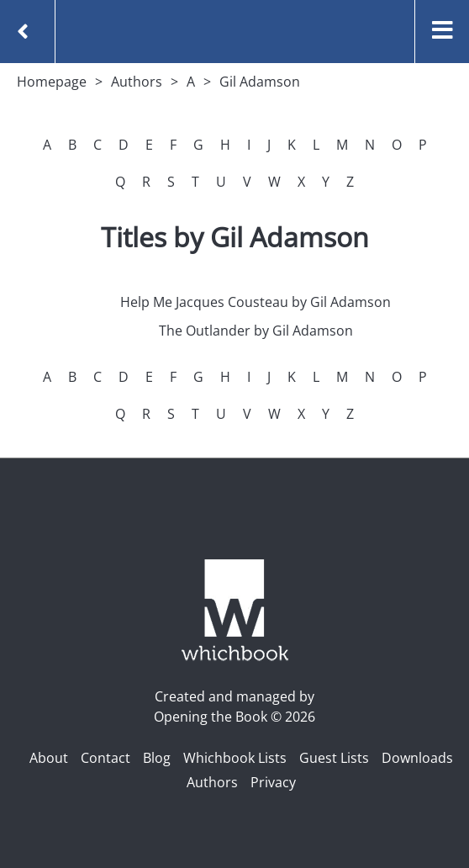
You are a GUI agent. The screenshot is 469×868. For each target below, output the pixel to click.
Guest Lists (334, 758)
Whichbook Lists (235, 758)
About (49, 758)
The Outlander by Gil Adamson (256, 331)
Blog (157, 758)
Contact (105, 758)
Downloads (417, 758)
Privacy (273, 782)
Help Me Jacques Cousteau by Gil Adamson (256, 302)
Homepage (52, 82)
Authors (137, 82)
